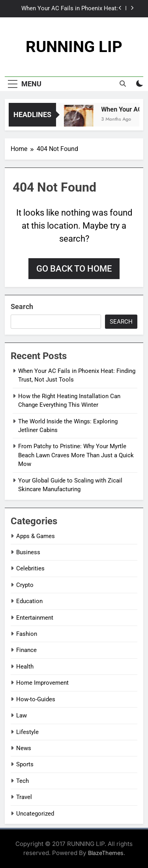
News (24, 748)
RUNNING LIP (74, 47)
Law (22, 715)
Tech (22, 781)
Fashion (27, 634)
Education (29, 601)
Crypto (25, 585)
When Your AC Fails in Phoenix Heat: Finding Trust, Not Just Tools (70, 9)
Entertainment (35, 618)
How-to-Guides (36, 699)
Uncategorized (35, 814)
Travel (24, 797)
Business (28, 552)
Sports (25, 764)
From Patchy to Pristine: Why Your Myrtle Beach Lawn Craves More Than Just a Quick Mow (76, 455)
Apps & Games (36, 536)
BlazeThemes (106, 853)
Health (25, 667)
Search (22, 306)
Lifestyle (27, 732)
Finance (26, 650)
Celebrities (30, 568)
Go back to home (74, 269)
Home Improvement (42, 683)
